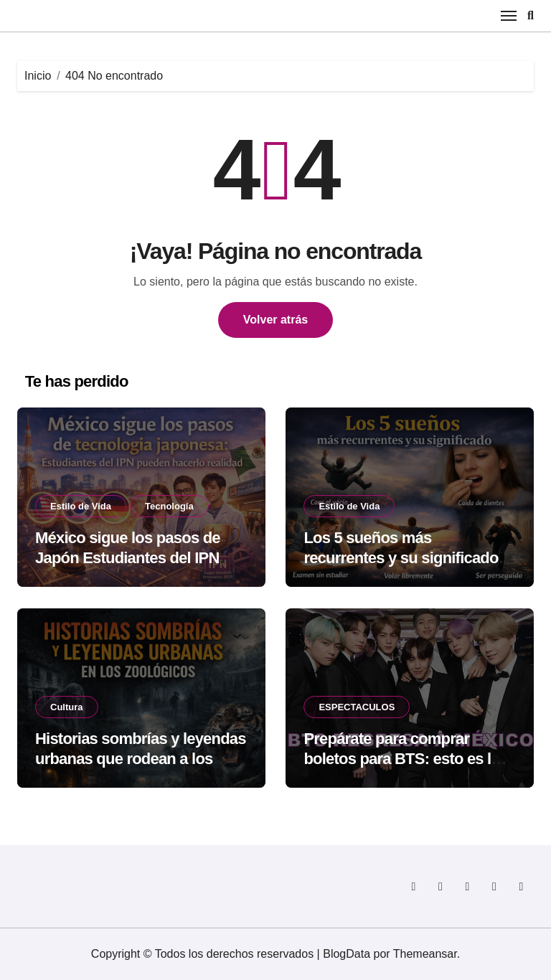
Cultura (67, 707)
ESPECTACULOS (357, 707)
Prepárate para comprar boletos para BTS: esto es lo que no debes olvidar (402, 759)
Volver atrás (275, 320)
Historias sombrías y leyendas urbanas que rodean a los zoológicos (141, 759)
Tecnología (169, 506)
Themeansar (425, 954)
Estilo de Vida (81, 506)
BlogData (347, 954)
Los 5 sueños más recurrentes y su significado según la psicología (401, 558)
